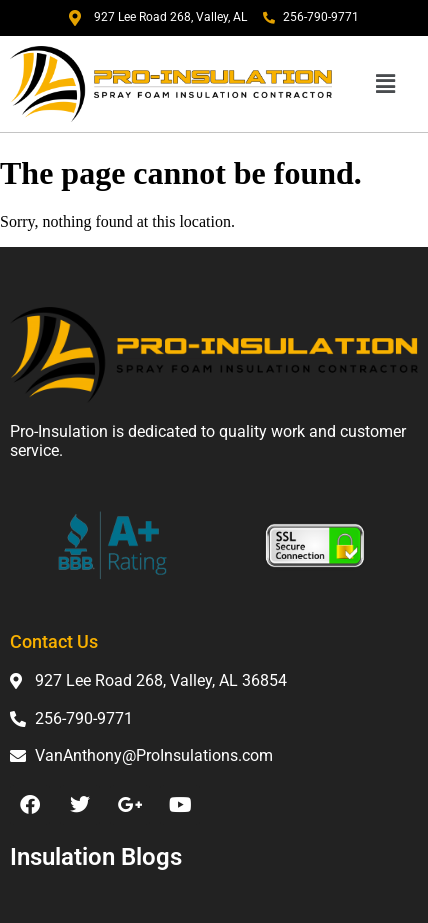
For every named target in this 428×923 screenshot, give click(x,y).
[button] (385, 84)
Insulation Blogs (96, 857)
